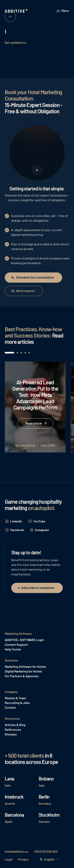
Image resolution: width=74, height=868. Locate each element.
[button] (63, 11)
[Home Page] (17, 11)
